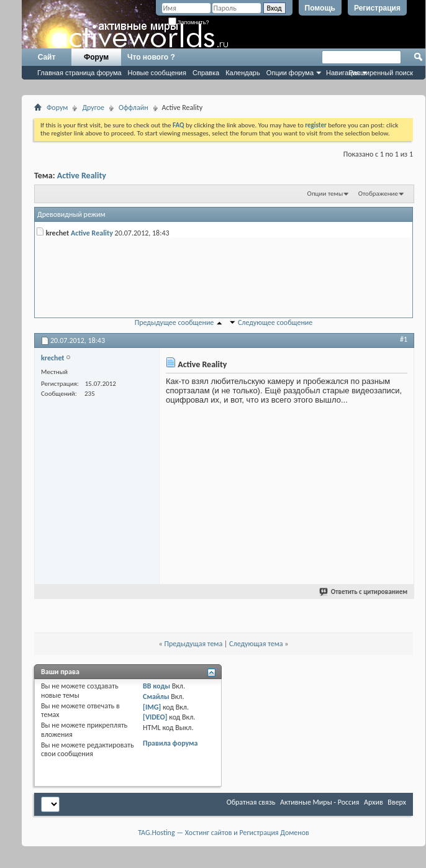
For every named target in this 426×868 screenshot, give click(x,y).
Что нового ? (151, 57)
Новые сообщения (157, 73)
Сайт (47, 57)
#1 (404, 339)
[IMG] (152, 707)
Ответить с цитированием (364, 592)
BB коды (156, 686)
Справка (206, 73)
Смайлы (156, 697)
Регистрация (377, 8)
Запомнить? (189, 22)
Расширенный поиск (381, 73)
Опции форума (290, 73)
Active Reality (82, 176)
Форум (96, 57)
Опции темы (325, 194)
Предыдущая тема (193, 644)
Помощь (320, 8)
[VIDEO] (155, 717)
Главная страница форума (79, 73)
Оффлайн (133, 107)
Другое (93, 107)
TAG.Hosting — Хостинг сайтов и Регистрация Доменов (224, 833)
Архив (374, 802)
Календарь (243, 73)
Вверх (397, 802)
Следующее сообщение (275, 322)
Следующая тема (256, 644)
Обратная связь (251, 802)
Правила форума (170, 743)
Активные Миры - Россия (319, 802)
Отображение (378, 194)
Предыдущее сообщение (174, 322)
